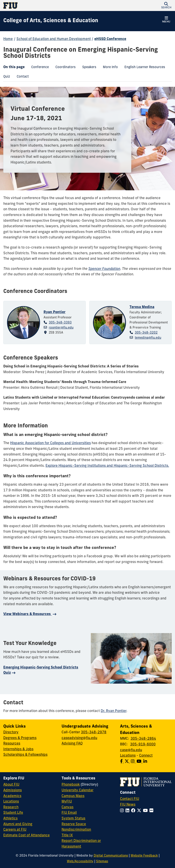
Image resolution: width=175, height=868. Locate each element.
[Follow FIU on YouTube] (146, 811)
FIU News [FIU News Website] (128, 805)
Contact (21, 77)
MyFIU (67, 802)
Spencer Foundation (104, 269)
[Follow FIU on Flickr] (152, 811)
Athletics (10, 819)
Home (8, 39)
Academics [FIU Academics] (12, 796)
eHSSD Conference (110, 39)
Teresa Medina (142, 307)
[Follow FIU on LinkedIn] (128, 811)
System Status (73, 819)
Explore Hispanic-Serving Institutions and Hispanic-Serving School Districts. (107, 466)
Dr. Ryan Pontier (114, 711)
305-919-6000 (143, 745)
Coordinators (64, 68)
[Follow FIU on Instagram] (123, 811)
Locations (128, 756)
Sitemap (102, 862)
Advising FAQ (72, 744)
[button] (166, 5)
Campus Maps (73, 796)
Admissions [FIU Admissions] (13, 790)
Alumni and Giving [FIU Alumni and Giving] (18, 824)
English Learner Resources (143, 68)
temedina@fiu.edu (148, 338)
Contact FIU (130, 799)
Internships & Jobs (18, 749)
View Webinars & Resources (27, 614)
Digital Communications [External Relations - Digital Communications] (111, 856)
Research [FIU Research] (11, 807)
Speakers (88, 68)
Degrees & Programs (20, 738)
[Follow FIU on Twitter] (140, 811)
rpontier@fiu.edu (61, 328)
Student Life (13, 813)
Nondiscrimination (76, 830)
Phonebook (71, 785)
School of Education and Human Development (54, 39)
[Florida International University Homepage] (45, 5)
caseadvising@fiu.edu (79, 738)
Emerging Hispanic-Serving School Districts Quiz (41, 670)
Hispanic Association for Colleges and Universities (50, 443)
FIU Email (69, 813)
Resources (12, 744)
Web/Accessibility (80, 862)
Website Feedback (144, 856)
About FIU (11, 785)
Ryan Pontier (55, 312)
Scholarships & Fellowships (25, 755)
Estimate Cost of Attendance (26, 835)
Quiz (5, 77)
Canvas (67, 807)
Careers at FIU (15, 830)
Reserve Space (74, 824)
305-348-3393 (60, 323)
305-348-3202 (146, 333)
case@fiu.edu (131, 750)
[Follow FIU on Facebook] (134, 811)
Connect (146, 756)
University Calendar (77, 790)
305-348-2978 (94, 732)
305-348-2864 (143, 739)
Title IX (67, 835)
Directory (11, 732)
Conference (38, 68)
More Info (109, 68)
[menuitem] (40, 68)
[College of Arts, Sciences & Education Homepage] (51, 21)
